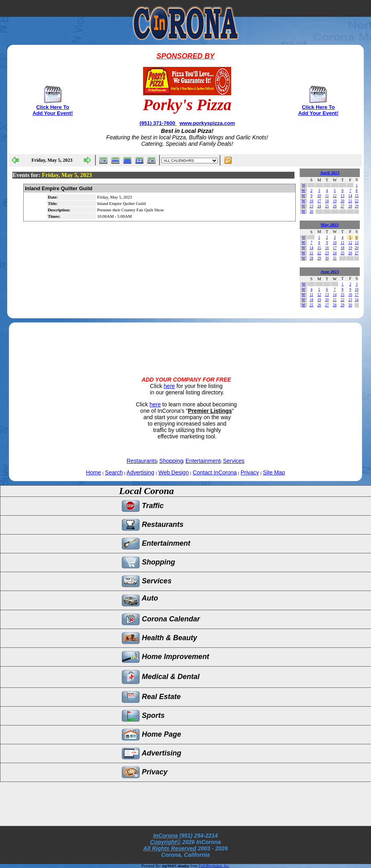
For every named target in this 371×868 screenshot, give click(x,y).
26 (335, 206)
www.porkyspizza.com (207, 123)
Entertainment (203, 461)
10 (319, 196)
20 (342, 201)
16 (312, 201)
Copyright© (165, 842)
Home (94, 472)
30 (312, 211)
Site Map (274, 472)
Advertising (140, 472)
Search (114, 472)
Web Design (173, 472)
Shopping (171, 461)
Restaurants (142, 461)
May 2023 (330, 225)
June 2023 (330, 272)
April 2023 (330, 173)
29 (356, 206)
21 (350, 201)
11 (327, 196)
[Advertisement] (185, 343)
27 (342, 206)
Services (234, 461)
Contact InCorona (215, 472)
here (169, 386)
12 (335, 196)
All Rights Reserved (170, 848)
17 (319, 201)
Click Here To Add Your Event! (53, 110)
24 (319, 206)
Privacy (250, 472)
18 (327, 201)
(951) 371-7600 (158, 123)
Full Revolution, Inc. (214, 866)
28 (350, 206)
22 (356, 201)
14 (350, 196)
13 (342, 196)
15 (356, 196)
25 (327, 206)
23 (312, 206)
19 (335, 201)
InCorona (165, 836)
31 (335, 258)
